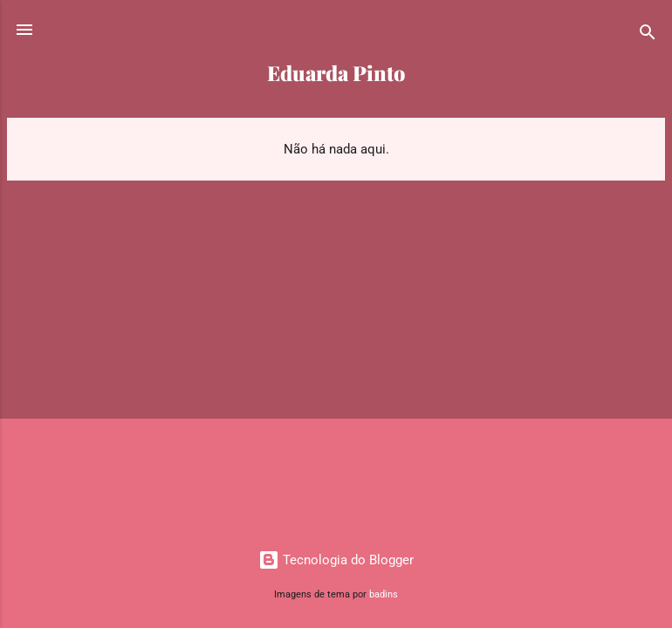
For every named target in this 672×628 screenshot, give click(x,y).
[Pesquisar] (648, 35)
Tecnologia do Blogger (336, 560)
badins (384, 594)
